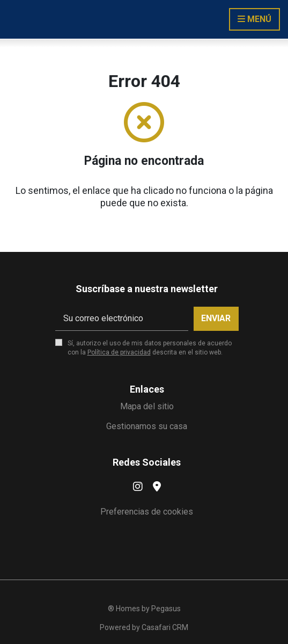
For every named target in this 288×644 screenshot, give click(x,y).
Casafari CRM (165, 627)
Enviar (216, 318)
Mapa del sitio (147, 406)
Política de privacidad (119, 352)
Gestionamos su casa (147, 426)
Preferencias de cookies (147, 512)
